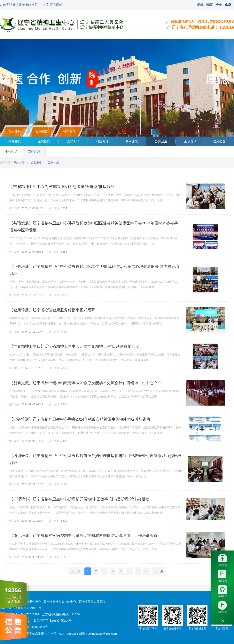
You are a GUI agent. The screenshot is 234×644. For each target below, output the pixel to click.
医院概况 (44, 141)
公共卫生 (161, 141)
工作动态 (34, 152)
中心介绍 (11, 152)
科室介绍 (102, 141)
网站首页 (15, 141)
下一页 (159, 571)
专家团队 (132, 141)
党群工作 (73, 141)
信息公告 (219, 141)
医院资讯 (190, 141)
